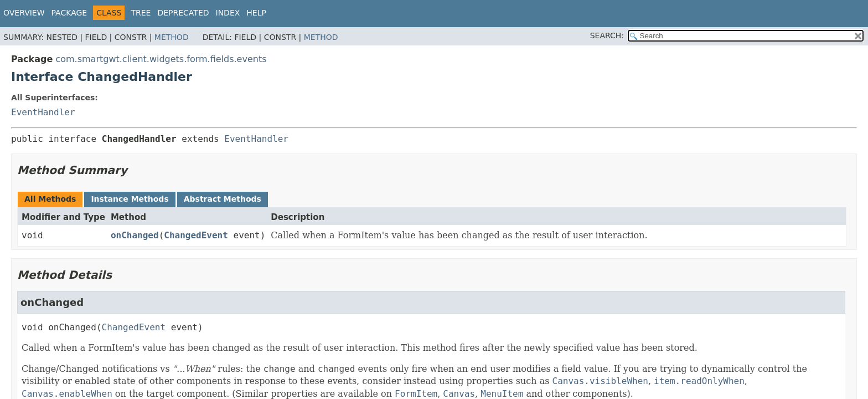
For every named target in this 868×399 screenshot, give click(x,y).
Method (172, 37)
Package (69, 13)
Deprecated (183, 13)
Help (256, 13)
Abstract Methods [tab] (223, 199)
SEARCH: (607, 35)
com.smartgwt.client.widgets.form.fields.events (161, 59)
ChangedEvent (196, 235)
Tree (141, 13)
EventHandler (43, 112)
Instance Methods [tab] (130, 199)
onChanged (135, 235)
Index (228, 13)
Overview (24, 13)
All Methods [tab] (50, 199)
